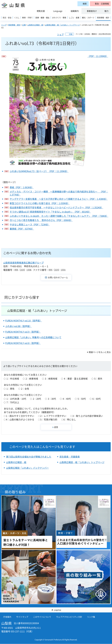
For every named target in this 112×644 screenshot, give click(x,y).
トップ (4, 25)
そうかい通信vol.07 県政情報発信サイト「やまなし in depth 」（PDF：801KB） (50, 212)
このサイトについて (42, 617)
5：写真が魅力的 (49, 419)
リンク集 (91, 617)
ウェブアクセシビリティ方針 (69, 617)
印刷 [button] (71, 34)
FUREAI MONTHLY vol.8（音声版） (23, 343)
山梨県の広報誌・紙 (35, 25)
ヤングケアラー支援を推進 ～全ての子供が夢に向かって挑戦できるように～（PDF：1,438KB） (59, 199)
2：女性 (25, 389)
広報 (24, 25)
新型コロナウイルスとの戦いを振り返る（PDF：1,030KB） (40, 203)
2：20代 (37, 399)
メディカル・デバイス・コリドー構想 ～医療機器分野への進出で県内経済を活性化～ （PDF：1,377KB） (59, 193)
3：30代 (52, 399)
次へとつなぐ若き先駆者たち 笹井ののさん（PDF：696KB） (41, 220)
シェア (60, 34)
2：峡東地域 (32, 379)
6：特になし (70, 419)
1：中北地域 (13, 379)
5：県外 (98, 379)
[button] (100, 4)
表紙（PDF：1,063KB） (22, 187)
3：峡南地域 (51, 379)
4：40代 (67, 399)
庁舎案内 (7, 617)
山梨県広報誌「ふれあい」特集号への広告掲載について (33, 337)
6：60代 (97, 399)
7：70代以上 (13, 402)
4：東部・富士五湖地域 (76, 379)
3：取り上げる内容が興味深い (88, 416)
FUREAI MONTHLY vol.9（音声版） (23, 332)
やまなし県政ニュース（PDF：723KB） (30, 225)
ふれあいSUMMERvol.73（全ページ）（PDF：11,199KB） (39, 171)
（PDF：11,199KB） (58, 111)
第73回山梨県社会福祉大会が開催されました (29, 457)
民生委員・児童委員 (70, 457)
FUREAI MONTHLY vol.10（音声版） (24, 321)
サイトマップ (22, 617)
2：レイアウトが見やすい (53, 416)
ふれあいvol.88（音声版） (18, 326)
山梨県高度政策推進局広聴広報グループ (23, 263)
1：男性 (10, 389)
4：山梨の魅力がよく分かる (20, 419)
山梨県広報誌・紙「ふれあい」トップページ (62, 25)
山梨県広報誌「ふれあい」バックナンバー (27, 468)
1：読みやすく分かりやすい (20, 416)
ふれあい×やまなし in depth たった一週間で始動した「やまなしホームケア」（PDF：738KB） (59, 216)
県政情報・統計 (14, 25)
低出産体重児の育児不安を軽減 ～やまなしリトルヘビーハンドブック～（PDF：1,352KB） (56, 207)
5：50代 (82, 399)
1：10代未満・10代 (16, 399)
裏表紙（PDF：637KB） (22, 229)
